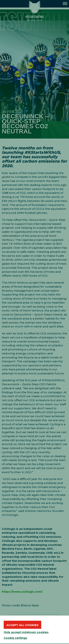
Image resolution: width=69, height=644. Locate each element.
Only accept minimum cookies (26, 632)
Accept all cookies (22, 625)
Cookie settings (15, 638)
